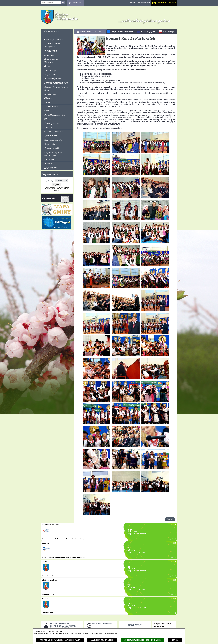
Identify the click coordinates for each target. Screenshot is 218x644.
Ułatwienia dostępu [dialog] (167, 3)
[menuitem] (57, 31)
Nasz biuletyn (169, 32)
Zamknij (175, 640)
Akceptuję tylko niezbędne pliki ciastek (142, 640)
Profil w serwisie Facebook (122, 32)
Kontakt (133, 3)
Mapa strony (145, 3)
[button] (91, 54)
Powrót (170, 519)
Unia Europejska (148, 32)
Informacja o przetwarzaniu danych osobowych (60, 640)
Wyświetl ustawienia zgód (102, 640)
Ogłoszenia (56, 199)
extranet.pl (159, 626)
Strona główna (86, 32)
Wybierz (57, 185)
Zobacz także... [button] (77, 3)
